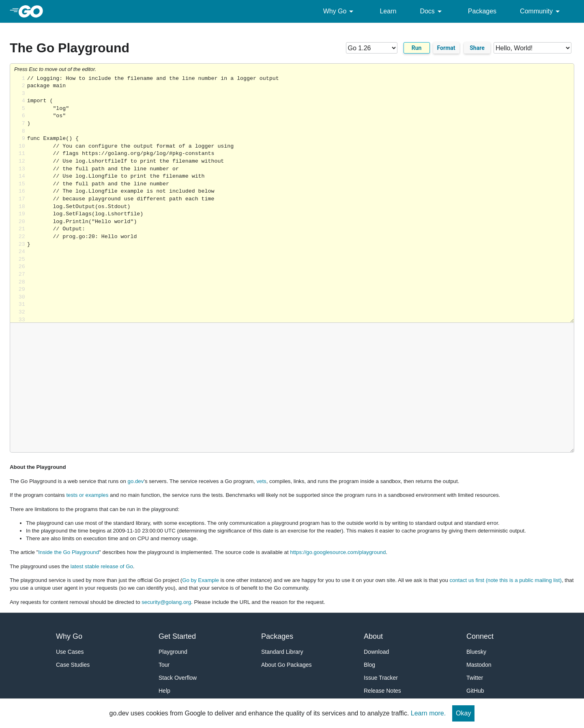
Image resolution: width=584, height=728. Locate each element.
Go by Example (201, 580)
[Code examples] (532, 48)
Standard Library (282, 652)
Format (446, 48)
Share (477, 48)
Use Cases (70, 652)
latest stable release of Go (102, 566)
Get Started (177, 636)
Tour (164, 665)
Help (164, 691)
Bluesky (476, 652)
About (373, 636)
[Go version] (372, 48)
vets (261, 481)
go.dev (136, 481)
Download (376, 652)
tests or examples (87, 495)
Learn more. (428, 713)
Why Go (340, 11)
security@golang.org (166, 602)
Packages (482, 11)
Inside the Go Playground (69, 552)
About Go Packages (287, 665)
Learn (388, 11)
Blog (369, 665)
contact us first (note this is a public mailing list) (505, 580)
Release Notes (382, 691)
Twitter (475, 678)
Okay (463, 713)
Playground (173, 652)
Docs (432, 11)
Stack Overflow (178, 678)
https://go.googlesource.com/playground (338, 552)
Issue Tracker (381, 678)
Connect (480, 636)
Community (541, 11)
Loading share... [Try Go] (301, 199)
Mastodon (479, 665)
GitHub (475, 691)
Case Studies (73, 665)
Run (417, 48)
